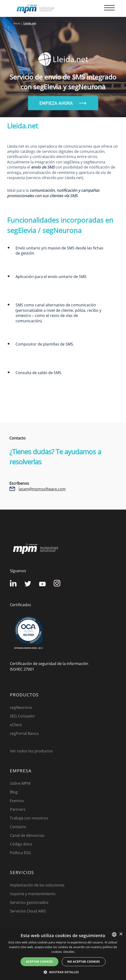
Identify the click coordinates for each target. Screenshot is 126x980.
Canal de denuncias (27, 835)
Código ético (21, 844)
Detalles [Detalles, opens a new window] (69, 952)
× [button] (121, 934)
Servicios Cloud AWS (28, 911)
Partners (18, 809)
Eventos (17, 801)
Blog (14, 792)
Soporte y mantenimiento (33, 894)
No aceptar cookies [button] (84, 962)
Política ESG (20, 853)
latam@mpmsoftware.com (42, 489)
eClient (16, 725)
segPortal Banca (24, 733)
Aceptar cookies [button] (39, 962)
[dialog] (63, 954)
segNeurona (21, 707)
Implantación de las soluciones (37, 885)
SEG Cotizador (22, 716)
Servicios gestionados (29, 902)
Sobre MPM (20, 783)
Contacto (18, 827)
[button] (63, 972)
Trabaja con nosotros (29, 818)
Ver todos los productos (31, 751)
